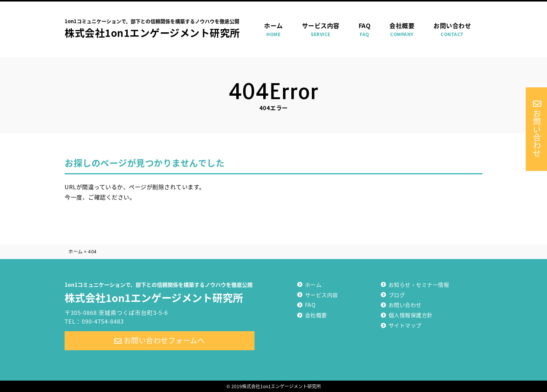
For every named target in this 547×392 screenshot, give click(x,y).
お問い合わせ (452, 30)
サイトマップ (405, 325)
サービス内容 (321, 30)
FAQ (365, 30)
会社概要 (402, 30)
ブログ (397, 295)
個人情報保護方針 (411, 315)
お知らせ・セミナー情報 (419, 285)
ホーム (273, 30)
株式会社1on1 (160, 292)
